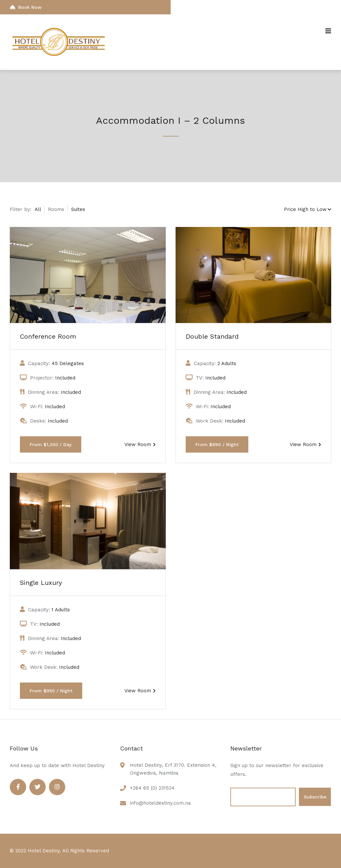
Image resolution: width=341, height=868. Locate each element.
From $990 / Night (217, 444)
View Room (140, 444)
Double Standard (212, 336)
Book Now (26, 7)
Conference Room (48, 336)
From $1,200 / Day (51, 444)
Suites (78, 209)
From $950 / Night (51, 691)
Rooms (56, 209)
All (38, 209)
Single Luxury (41, 583)
